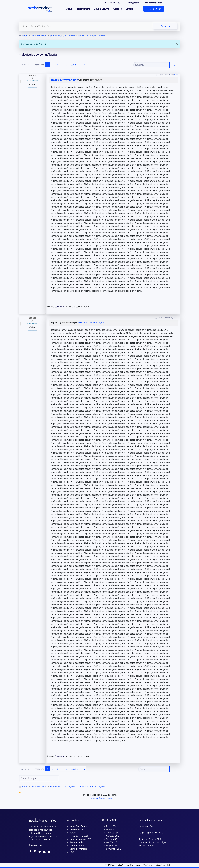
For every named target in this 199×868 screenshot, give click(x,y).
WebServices (148, 865)
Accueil (70, 9)
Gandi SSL (111, 829)
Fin (83, 65)
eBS (168, 865)
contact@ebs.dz (150, 826)
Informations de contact (151, 820)
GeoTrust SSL (113, 842)
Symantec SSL (113, 849)
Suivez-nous (35, 845)
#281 (176, 317)
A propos (117, 9)
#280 (176, 75)
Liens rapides (72, 820)
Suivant (75, 65)
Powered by (92, 798)
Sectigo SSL (112, 839)
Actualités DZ (77, 829)
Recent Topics (38, 26)
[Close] (177, 44)
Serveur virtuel (77, 846)
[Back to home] (40, 9)
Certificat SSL (109, 820)
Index (26, 26)
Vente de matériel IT (80, 849)
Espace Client (154, 9)
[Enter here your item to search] (151, 65)
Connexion (60, 307)
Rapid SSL (111, 826)
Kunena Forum (106, 798)
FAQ (72, 852)
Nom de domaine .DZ (80, 839)
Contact (129, 9)
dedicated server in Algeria (64, 80)
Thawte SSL (112, 833)
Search (51, 26)
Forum (73, 833)
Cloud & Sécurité (101, 9)
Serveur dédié (77, 842)
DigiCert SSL (113, 846)
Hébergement (83, 9)
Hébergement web (79, 836)
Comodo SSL (113, 836)
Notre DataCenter (79, 826)
